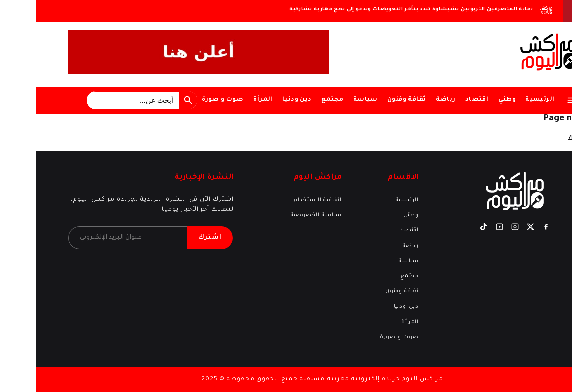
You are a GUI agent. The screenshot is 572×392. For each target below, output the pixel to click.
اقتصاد (441, 100)
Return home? (552, 138)
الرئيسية (504, 100)
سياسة (329, 100)
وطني (471, 100)
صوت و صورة (186, 100)
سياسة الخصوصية (280, 215)
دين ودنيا (261, 100)
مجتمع (296, 100)
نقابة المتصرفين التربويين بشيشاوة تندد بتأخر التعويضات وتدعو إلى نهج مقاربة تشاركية (375, 9)
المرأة (226, 100)
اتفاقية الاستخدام (281, 200)
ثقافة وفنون (370, 100)
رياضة (410, 100)
